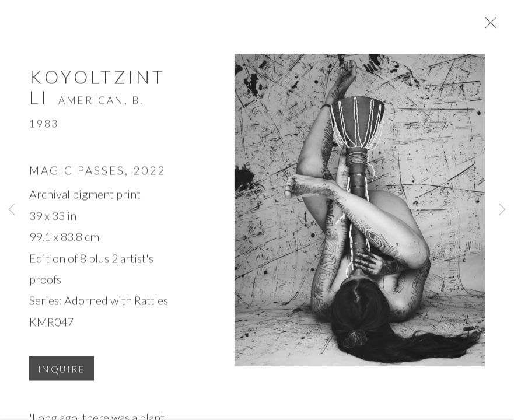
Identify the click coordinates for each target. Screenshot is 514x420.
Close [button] (499, 26)
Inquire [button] (62, 374)
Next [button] (502, 210)
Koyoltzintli (97, 92)
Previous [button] (12, 210)
